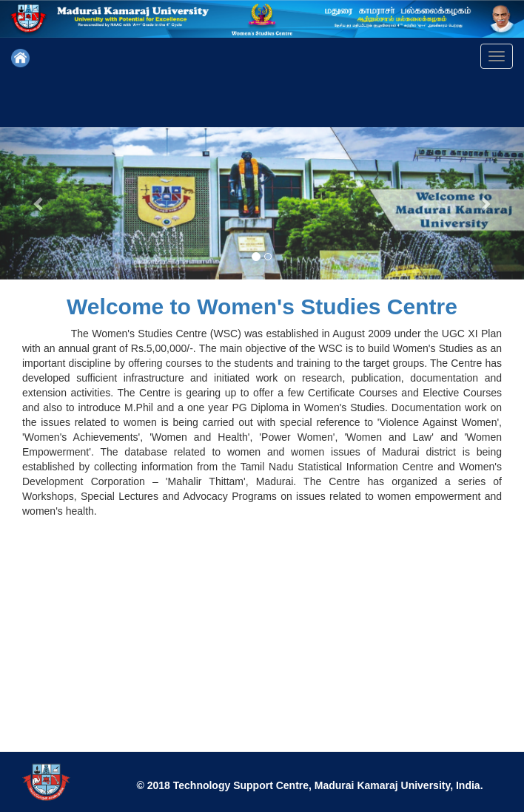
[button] (39, 203)
